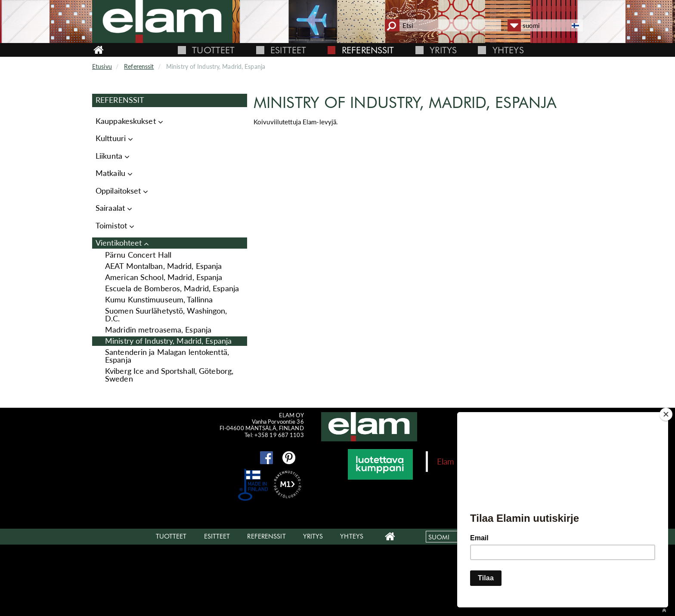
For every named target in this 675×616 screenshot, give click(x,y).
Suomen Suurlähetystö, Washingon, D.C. (166, 315)
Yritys (443, 50)
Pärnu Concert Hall (138, 255)
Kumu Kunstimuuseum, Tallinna (159, 300)
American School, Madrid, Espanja (164, 277)
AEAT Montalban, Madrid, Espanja (163, 266)
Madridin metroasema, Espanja (158, 330)
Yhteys (508, 50)
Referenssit (368, 50)
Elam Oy (452, 461)
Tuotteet (213, 50)
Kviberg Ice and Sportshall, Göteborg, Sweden (169, 375)
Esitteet (288, 50)
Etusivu (102, 66)
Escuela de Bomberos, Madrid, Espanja (172, 288)
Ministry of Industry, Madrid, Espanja (168, 341)
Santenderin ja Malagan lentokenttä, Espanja (167, 356)
